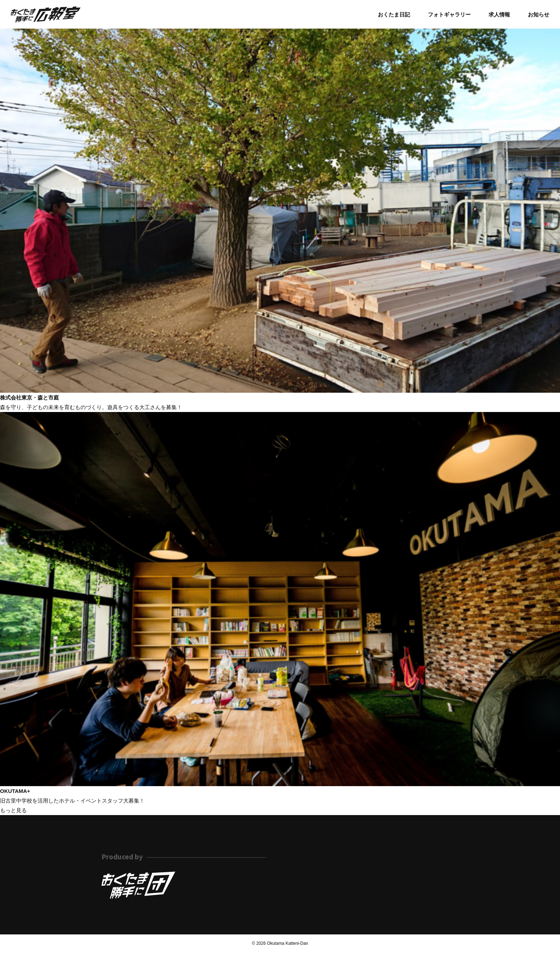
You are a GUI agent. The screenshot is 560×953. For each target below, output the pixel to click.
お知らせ (539, 14)
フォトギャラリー (449, 14)
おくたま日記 (394, 14)
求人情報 (499, 14)
